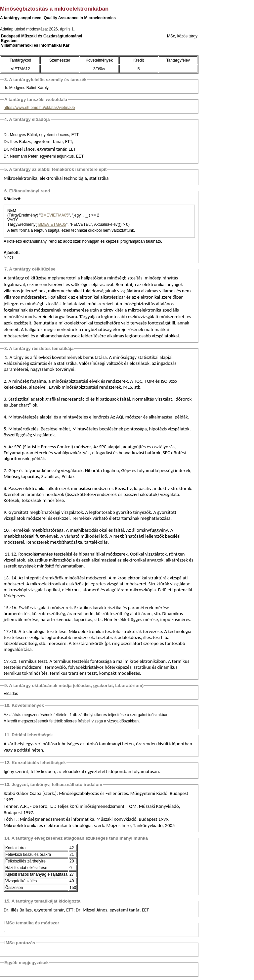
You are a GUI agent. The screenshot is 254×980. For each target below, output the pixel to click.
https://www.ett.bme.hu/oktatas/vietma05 (39, 108)
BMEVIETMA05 (55, 215)
